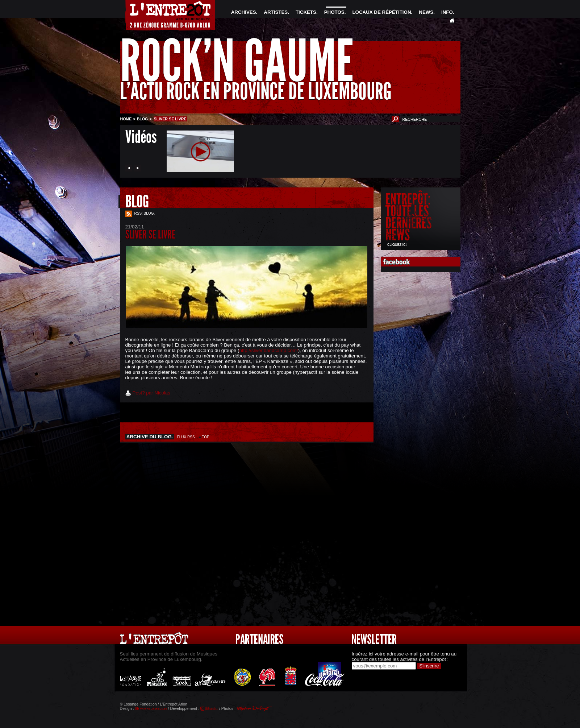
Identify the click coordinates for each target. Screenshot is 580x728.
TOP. (206, 437)
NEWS (426, 12)
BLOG (143, 119)
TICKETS (306, 12)
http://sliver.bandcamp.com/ (268, 350)
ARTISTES (276, 12)
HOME (126, 119)
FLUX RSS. (187, 437)
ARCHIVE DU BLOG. (150, 437)
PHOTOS (334, 12)
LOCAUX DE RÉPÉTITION (381, 12)
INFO (447, 12)
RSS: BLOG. (145, 213)
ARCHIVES (244, 12)
